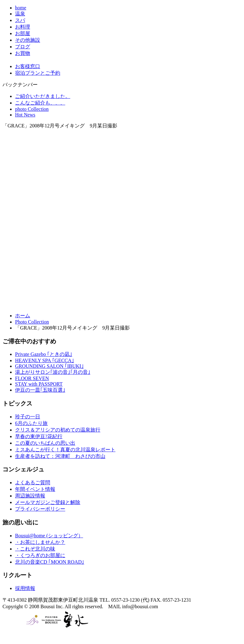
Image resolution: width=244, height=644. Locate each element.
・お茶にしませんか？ (40, 542)
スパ (20, 20)
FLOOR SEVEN (32, 378)
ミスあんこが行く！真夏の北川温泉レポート (65, 450)
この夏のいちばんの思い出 (45, 443)
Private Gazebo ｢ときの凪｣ (44, 354)
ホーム (23, 316)
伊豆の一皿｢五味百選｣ (40, 390)
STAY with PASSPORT (39, 384)
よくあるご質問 (33, 483)
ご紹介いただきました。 (43, 96)
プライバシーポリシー (40, 509)
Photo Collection (32, 322)
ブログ (23, 47)
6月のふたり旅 (31, 423)
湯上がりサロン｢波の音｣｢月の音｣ (53, 372)
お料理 (23, 27)
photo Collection (32, 109)
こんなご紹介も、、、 (40, 103)
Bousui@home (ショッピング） (49, 536)
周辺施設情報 (30, 496)
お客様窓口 (28, 66)
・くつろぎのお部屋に (40, 555)
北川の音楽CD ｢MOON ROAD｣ (50, 562)
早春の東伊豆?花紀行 (39, 436)
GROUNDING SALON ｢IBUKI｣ (49, 366)
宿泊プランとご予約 (38, 73)
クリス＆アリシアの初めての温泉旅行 (58, 430)
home (21, 8)
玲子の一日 (28, 417)
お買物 (23, 53)
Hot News (25, 115)
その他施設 (28, 40)
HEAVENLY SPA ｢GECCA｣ (45, 360)
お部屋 (23, 33)
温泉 (20, 14)
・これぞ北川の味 (35, 549)
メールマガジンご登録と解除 (48, 502)
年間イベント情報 (35, 489)
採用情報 (25, 588)
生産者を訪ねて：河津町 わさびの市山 (60, 456)
